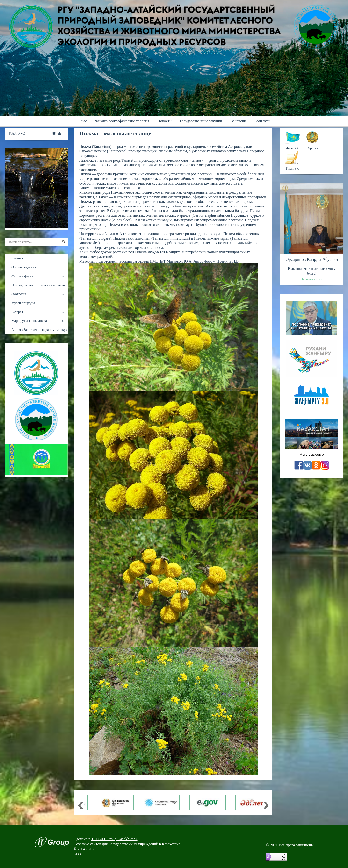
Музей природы (23, 303)
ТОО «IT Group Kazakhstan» (114, 839)
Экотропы (19, 294)
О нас (82, 121)
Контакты (262, 121)
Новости (164, 121)
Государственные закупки (201, 121)
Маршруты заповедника (29, 321)
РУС (22, 133)
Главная (17, 258)
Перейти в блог (312, 279)
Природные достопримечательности (38, 285)
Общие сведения (24, 267)
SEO (77, 854)
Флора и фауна (22, 276)
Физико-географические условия (122, 121)
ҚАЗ (13, 133)
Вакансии (238, 121)
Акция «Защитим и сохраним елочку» (39, 330)
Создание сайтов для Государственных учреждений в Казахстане (127, 844)
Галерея (17, 312)
